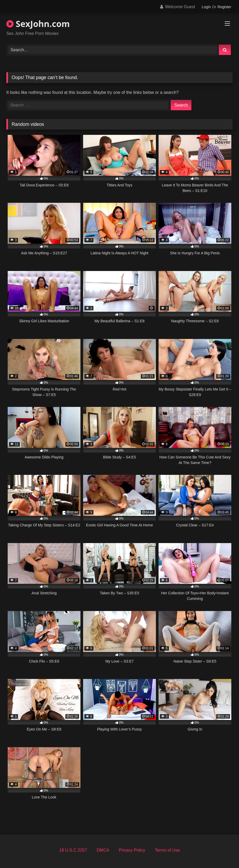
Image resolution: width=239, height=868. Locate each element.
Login (206, 7)
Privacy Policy (132, 850)
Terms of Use (167, 850)
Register (224, 7)
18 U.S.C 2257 (73, 850)
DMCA (103, 850)
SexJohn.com (38, 24)
